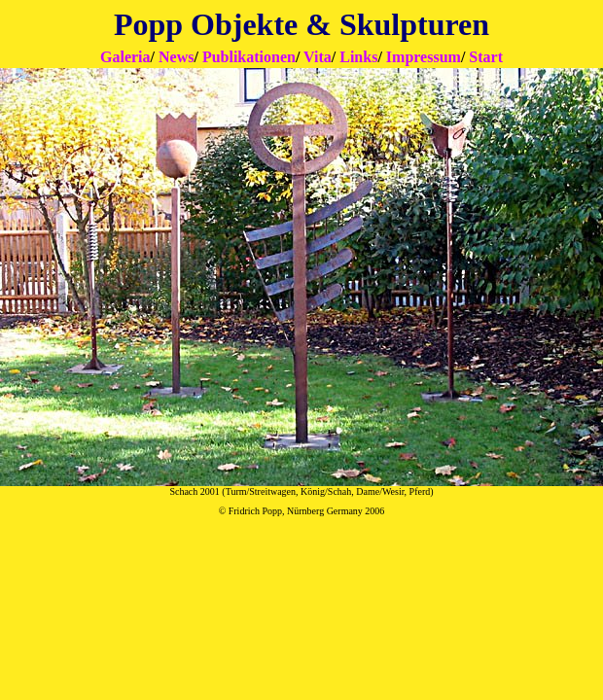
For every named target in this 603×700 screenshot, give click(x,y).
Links (358, 57)
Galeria (125, 57)
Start (486, 57)
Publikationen (249, 57)
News (176, 57)
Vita (318, 57)
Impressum (424, 57)
